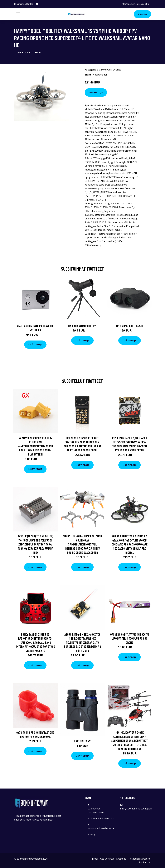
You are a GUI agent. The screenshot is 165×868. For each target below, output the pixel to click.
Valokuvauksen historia (101, 828)
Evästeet (121, 859)
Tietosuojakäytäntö (139, 859)
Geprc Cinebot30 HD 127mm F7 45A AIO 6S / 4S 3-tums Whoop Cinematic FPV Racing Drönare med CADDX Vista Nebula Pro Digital (130, 544)
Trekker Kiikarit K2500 (130, 326)
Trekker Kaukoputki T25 (82, 326)
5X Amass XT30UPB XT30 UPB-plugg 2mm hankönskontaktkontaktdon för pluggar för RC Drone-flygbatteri (35, 446)
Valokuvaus (24, 52)
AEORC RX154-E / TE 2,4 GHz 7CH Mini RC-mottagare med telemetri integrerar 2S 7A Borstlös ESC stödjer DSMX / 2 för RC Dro (82, 642)
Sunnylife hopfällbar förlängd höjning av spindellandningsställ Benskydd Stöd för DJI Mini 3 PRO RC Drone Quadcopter (82, 544)
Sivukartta (144, 862)
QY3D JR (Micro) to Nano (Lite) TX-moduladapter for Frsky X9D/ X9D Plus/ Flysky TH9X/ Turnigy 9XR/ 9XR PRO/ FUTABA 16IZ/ (35, 544)
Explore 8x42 (82, 741)
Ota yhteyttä (107, 859)
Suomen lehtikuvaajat (102, 818)
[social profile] (37, 4)
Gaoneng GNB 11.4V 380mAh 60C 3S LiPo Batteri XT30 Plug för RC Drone (130, 638)
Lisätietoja (96, 92)
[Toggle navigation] (18, 14)
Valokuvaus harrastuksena (96, 810)
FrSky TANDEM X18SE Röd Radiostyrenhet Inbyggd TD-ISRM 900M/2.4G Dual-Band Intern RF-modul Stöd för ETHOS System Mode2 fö (35, 642)
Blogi (93, 835)
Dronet (38, 52)
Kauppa (142, 14)
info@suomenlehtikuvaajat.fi (135, 4)
